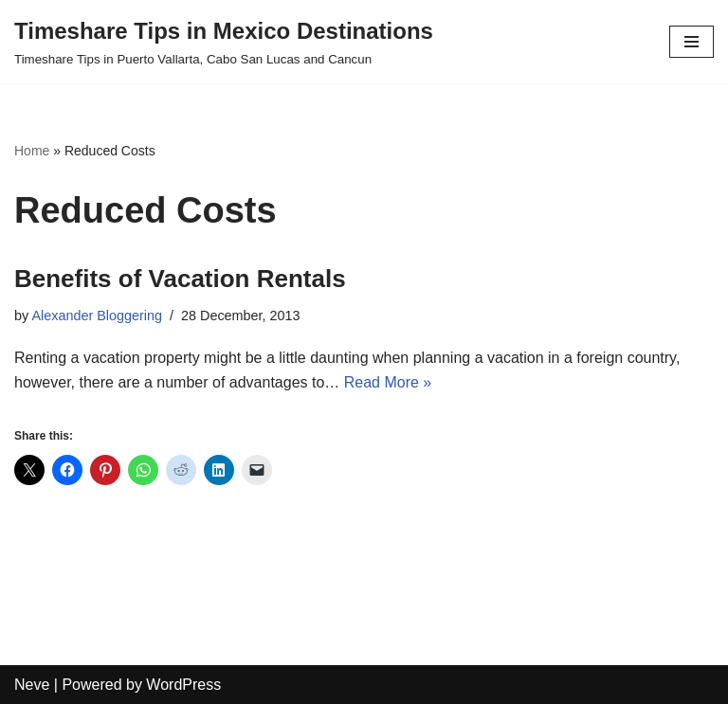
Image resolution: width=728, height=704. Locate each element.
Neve (32, 685)
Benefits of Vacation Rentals (180, 279)
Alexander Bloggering (97, 316)
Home (32, 151)
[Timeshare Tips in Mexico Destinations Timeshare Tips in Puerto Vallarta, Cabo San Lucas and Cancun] (224, 42)
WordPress (183, 685)
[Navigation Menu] (692, 42)
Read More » (388, 382)
